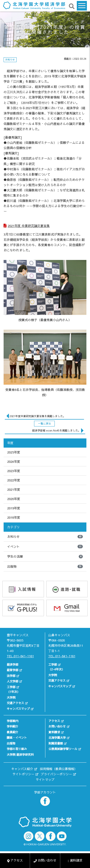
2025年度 (14, 452)
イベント (45, 547)
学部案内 (12, 721)
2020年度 (14, 499)
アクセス (54, 721)
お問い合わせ (57, 726)
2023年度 (14, 471)
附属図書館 (56, 743)
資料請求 (54, 732)
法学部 (11, 676)
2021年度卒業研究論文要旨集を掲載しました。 (38, 416)
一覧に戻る (45, 423)
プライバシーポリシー (56, 774)
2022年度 (14, 480)
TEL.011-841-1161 (20, 656)
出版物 (45, 566)
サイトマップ (45, 780)
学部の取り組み (17, 749)
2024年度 (14, 462)
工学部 (11, 687)
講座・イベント (17, 738)
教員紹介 (12, 732)
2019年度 (14, 508)
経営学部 (12, 670)
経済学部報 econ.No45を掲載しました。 (56, 430)
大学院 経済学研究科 (20, 755)
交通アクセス (15, 703)
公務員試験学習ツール (63, 749)
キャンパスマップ (18, 709)
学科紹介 (12, 726)
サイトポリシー (23, 774)
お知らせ (45, 537)
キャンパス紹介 (22, 769)
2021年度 (14, 490)
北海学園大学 (57, 738)
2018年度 (14, 518)
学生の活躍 (45, 556)
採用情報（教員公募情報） (59, 769)
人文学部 (12, 681)
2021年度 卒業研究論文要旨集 (29, 226)
